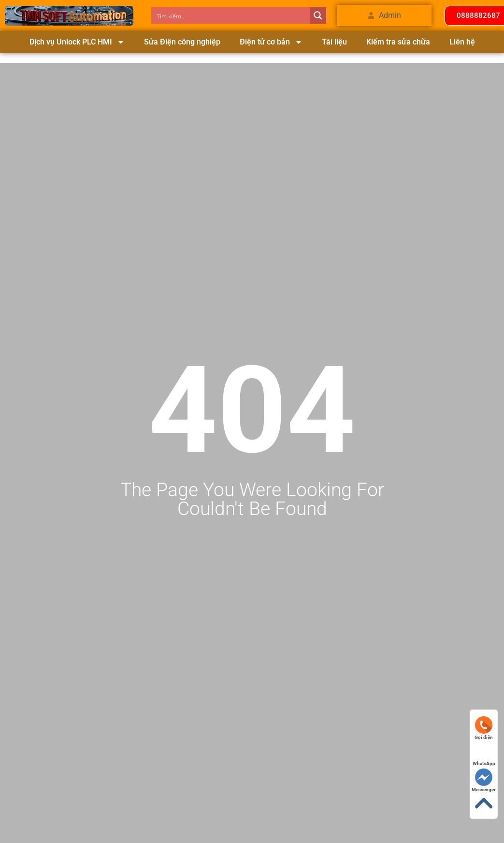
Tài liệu (334, 42)
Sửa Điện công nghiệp (182, 42)
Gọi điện (484, 728)
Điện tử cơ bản (271, 42)
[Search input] (231, 15)
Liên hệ (462, 42)
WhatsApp (484, 754)
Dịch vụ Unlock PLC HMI (77, 42)
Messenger (484, 780)
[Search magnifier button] (318, 15)
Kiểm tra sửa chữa (398, 42)
